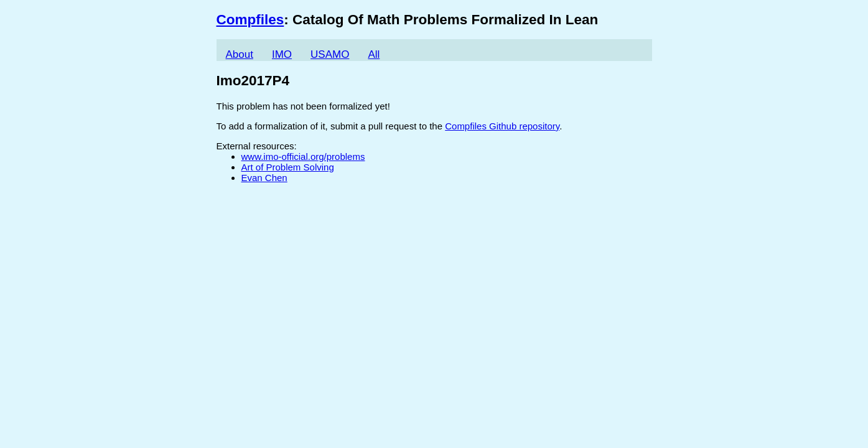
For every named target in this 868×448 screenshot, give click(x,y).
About (240, 54)
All (374, 54)
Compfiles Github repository (502, 126)
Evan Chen (264, 178)
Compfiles (250, 20)
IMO (282, 54)
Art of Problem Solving (288, 167)
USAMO (330, 54)
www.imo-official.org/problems (303, 156)
